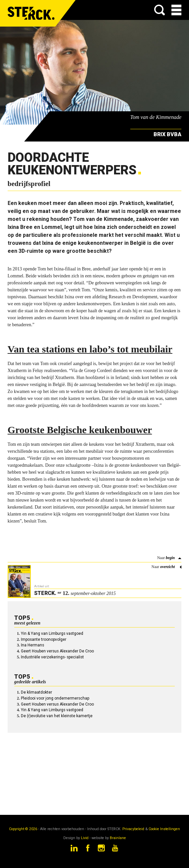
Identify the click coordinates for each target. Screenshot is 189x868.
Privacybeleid (133, 829)
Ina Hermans (32, 645)
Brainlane (118, 838)
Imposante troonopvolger (44, 639)
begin (170, 558)
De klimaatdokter (36, 692)
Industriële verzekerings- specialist (52, 657)
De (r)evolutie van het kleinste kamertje (57, 716)
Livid (85, 838)
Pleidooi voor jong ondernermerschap (55, 698)
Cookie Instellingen (164, 829)
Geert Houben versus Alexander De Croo (57, 651)
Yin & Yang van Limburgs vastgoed (52, 633)
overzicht (167, 567)
